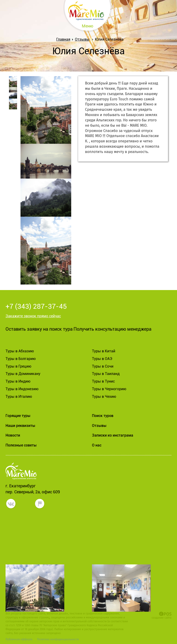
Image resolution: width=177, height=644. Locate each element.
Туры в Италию (19, 397)
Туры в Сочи (103, 366)
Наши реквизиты (20, 426)
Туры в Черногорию (109, 389)
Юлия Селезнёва (109, 39)
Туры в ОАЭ (102, 359)
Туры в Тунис (103, 381)
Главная (64, 39)
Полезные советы (21, 445)
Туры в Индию (18, 381)
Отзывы (82, 39)
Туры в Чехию (104, 397)
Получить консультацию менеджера (112, 329)
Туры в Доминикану (23, 374)
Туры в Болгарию (21, 359)
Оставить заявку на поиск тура (39, 329)
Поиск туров (103, 416)
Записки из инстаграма (113, 435)
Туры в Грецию (18, 366)
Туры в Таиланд (106, 374)
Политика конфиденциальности (58, 639)
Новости (13, 435)
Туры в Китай (104, 351)
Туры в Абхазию (20, 351)
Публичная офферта (19, 639)
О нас (97, 445)
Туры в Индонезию (22, 389)
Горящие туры (18, 416)
